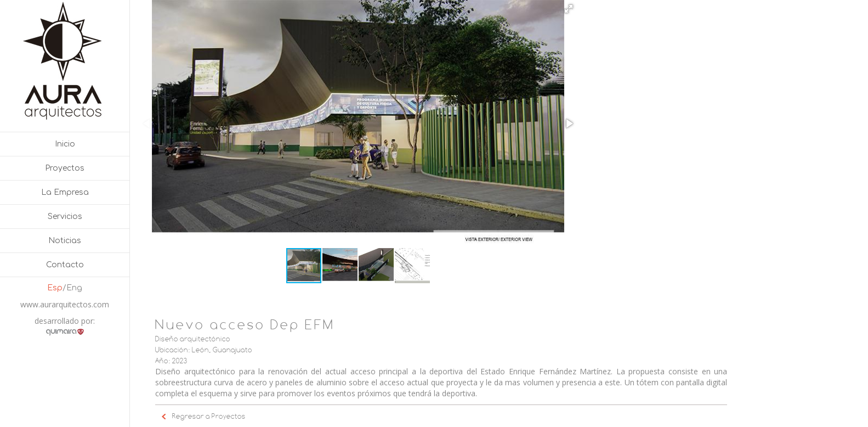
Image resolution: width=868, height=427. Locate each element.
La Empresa (65, 192)
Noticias (65, 241)
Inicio (65, 144)
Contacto (65, 265)
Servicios (65, 217)
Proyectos (65, 168)
